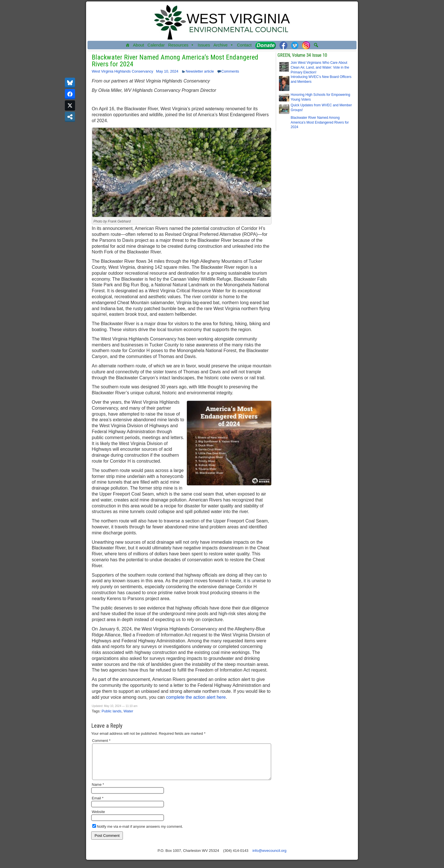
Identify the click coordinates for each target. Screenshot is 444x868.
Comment (101, 741)
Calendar (156, 45)
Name (98, 791)
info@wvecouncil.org (269, 857)
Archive (224, 45)
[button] (316, 45)
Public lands (112, 711)
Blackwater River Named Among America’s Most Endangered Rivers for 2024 (175, 61)
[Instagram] (306, 45)
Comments (230, 71)
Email (98, 805)
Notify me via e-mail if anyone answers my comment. (138, 833)
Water (128, 711)
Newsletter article (200, 71)
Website (98, 819)
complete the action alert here (196, 697)
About (139, 45)
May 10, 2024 (167, 71)
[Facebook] (283, 45)
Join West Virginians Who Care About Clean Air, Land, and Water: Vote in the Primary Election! (320, 67)
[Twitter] (295, 45)
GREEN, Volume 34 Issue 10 (302, 55)
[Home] (128, 45)
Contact (244, 45)
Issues (204, 45)
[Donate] (265, 45)
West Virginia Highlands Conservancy (122, 71)
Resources (181, 45)
